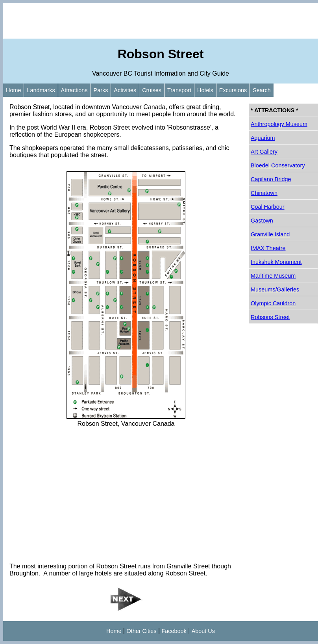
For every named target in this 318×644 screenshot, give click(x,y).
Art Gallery (264, 152)
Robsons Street (270, 317)
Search (262, 90)
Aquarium (263, 138)
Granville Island (270, 234)
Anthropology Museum (279, 124)
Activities (125, 90)
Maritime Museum (273, 276)
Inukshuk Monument (276, 262)
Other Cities (141, 631)
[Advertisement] (161, 21)
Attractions (74, 90)
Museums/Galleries (275, 290)
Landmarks (41, 90)
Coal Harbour (268, 207)
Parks (101, 90)
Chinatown (264, 193)
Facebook (174, 631)
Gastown (262, 221)
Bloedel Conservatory (278, 165)
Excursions (233, 90)
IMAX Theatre (268, 248)
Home (13, 90)
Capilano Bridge (271, 179)
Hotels (205, 90)
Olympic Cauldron (273, 303)
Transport (179, 90)
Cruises (152, 90)
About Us (203, 631)
